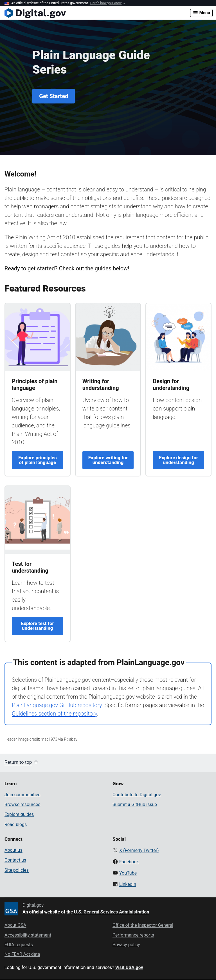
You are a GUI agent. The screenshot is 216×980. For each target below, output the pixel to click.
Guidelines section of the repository (54, 714)
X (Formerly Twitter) (139, 850)
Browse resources (22, 804)
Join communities (22, 795)
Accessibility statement (28, 935)
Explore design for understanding (178, 460)
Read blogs (16, 825)
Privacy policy (126, 945)
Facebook (129, 862)
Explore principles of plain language (38, 460)
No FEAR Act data (22, 954)
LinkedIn (128, 884)
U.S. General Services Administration (112, 912)
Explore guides (19, 814)
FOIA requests (19, 945)
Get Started (54, 96)
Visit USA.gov (129, 967)
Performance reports (133, 935)
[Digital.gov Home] (97, 13)
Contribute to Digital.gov (137, 795)
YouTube (128, 873)
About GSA (15, 925)
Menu (201, 13)
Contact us (15, 860)
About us (13, 850)
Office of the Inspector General (143, 925)
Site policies (17, 870)
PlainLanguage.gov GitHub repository (57, 705)
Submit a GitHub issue (135, 804)
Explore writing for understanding (108, 460)
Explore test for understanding (38, 626)
